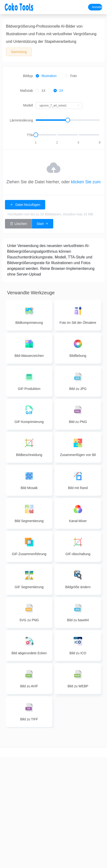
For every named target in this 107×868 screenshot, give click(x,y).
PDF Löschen (45, 823)
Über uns (98, 765)
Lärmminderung (21, 120)
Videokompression (12, 798)
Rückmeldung (98, 773)
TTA (30, 135)
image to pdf (80, 773)
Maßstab (27, 91)
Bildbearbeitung (63, 790)
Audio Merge (27, 806)
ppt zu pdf (80, 781)
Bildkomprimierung (65, 765)
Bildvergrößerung (64, 781)
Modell (28, 105)
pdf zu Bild (80, 790)
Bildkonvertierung (65, 773)
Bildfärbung (62, 798)
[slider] (68, 120)
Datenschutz (98, 781)
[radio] (46, 76)
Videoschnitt (9, 765)
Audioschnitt (27, 765)
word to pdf (80, 765)
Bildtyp (28, 76)
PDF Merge (45, 781)
